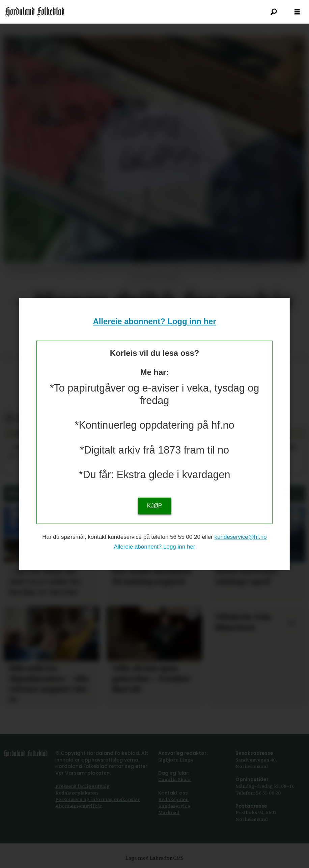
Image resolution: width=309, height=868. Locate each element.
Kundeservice (174, 806)
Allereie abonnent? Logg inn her (155, 321)
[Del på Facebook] (9, 418)
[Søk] (274, 12)
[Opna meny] (297, 12)
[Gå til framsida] (35, 12)
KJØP (154, 506)
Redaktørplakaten (77, 793)
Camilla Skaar (175, 779)
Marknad (169, 812)
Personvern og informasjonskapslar (98, 799)
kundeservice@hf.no (241, 537)
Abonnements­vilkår (79, 806)
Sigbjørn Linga (176, 760)
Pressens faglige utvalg (82, 786)
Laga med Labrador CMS (154, 858)
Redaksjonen (173, 799)
